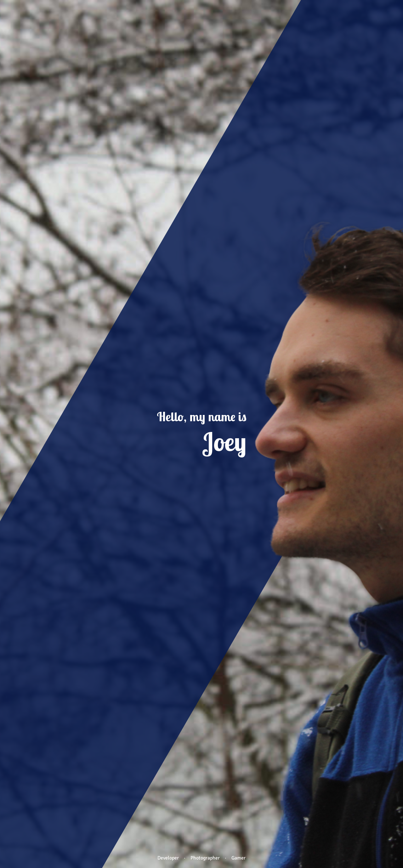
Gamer (238, 858)
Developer (168, 858)
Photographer (205, 858)
